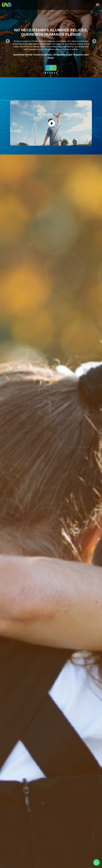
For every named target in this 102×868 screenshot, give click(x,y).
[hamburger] (98, 5)
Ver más (52, 68)
